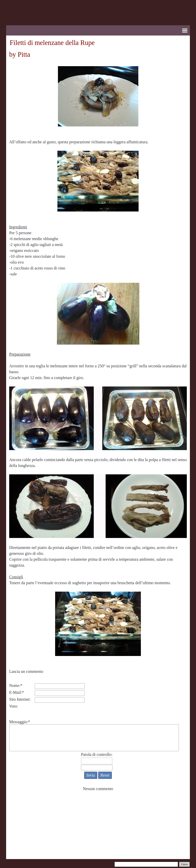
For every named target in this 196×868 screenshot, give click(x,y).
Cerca (184, 864)
